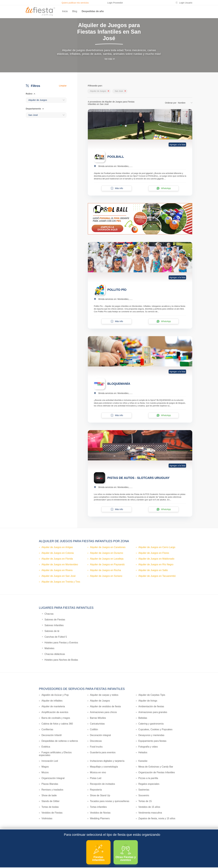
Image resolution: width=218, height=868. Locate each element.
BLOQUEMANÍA (119, 384)
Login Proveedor (115, 3)
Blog (75, 11)
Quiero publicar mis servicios (75, 3)
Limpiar (63, 86)
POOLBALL (116, 157)
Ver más (108, 59)
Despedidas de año (93, 11)
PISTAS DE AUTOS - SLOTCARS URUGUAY (138, 478)
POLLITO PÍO (117, 290)
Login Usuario (186, 3)
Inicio (65, 11)
